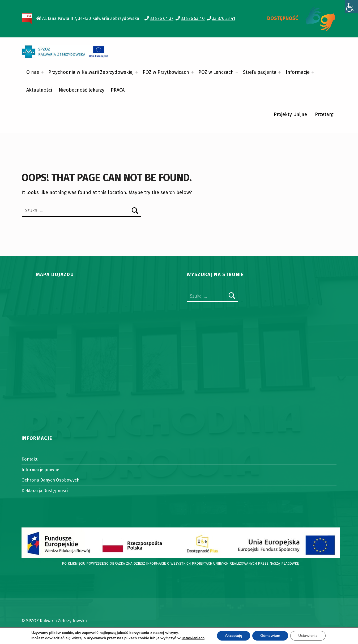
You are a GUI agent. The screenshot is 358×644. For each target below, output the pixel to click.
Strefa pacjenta (260, 72)
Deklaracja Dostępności (45, 491)
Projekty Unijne (290, 114)
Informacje (298, 72)
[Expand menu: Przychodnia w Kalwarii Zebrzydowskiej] (137, 72)
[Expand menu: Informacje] (313, 72)
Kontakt (29, 459)
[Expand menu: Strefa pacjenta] (280, 72)
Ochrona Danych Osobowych (50, 480)
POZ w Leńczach (216, 72)
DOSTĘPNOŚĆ (283, 18)
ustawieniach (193, 638)
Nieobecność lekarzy (82, 90)
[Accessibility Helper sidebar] (352, 6)
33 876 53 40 (193, 18)
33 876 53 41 (224, 18)
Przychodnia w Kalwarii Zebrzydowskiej (91, 72)
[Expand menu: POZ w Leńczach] (237, 72)
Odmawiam (270, 636)
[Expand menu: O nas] (42, 72)
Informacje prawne (40, 470)
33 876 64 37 (162, 18)
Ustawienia (308, 636)
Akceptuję (234, 636)
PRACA (118, 90)
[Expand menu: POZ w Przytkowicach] (192, 72)
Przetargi (325, 114)
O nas (33, 72)
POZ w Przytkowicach (166, 72)
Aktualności (39, 90)
